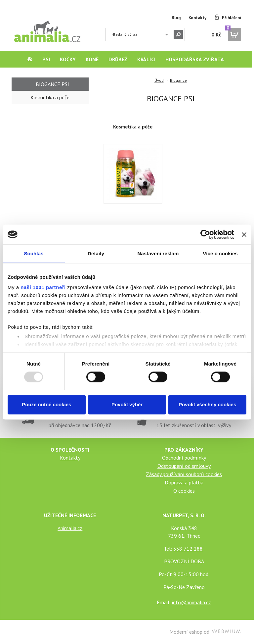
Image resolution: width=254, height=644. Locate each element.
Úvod (159, 80)
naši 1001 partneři (43, 287)
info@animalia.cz (191, 602)
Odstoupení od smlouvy (184, 466)
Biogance (178, 80)
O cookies (184, 491)
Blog (176, 18)
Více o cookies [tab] (220, 253)
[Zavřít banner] (244, 234)
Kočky (68, 59)
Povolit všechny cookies (207, 404)
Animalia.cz (70, 528)
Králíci (146, 59)
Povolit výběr (127, 404)
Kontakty (197, 18)
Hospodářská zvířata (195, 59)
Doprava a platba (184, 482)
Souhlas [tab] (34, 253)
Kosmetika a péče (133, 127)
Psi (46, 59)
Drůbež (118, 59)
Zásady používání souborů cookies (184, 474)
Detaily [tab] (96, 253)
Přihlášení (232, 18)
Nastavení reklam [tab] (158, 253)
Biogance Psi (52, 84)
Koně (92, 59)
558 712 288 (188, 549)
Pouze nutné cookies (46, 404)
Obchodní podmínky (184, 458)
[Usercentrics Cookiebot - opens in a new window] (205, 234)
